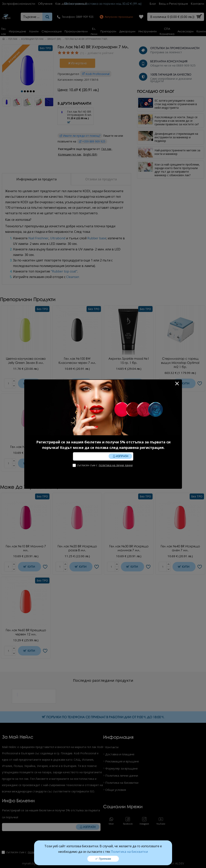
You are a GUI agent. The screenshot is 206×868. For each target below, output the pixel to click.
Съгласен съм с (103, 465)
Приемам (105, 857)
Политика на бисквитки (129, 850)
